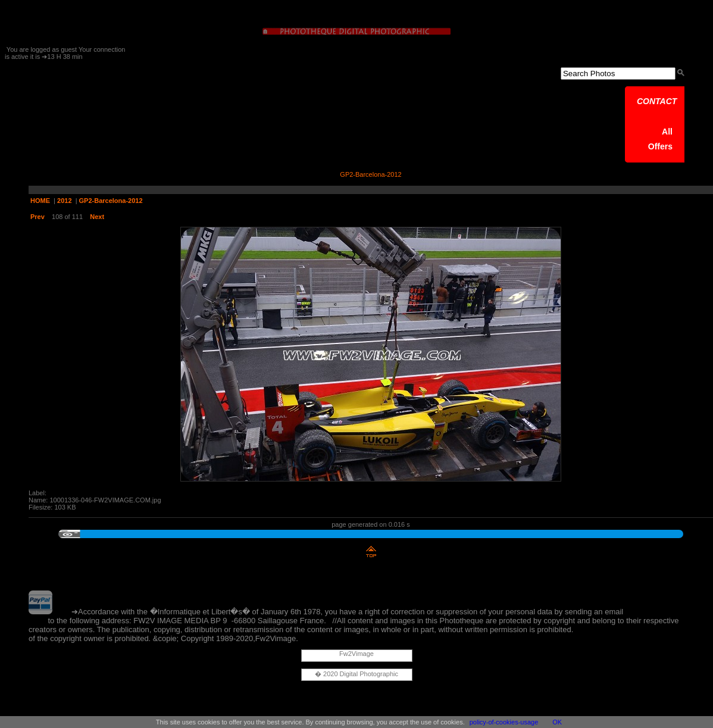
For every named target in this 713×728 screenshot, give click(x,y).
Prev (37, 217)
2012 (64, 201)
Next (97, 217)
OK (557, 722)
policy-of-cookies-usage (504, 722)
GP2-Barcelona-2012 (111, 201)
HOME (40, 201)
